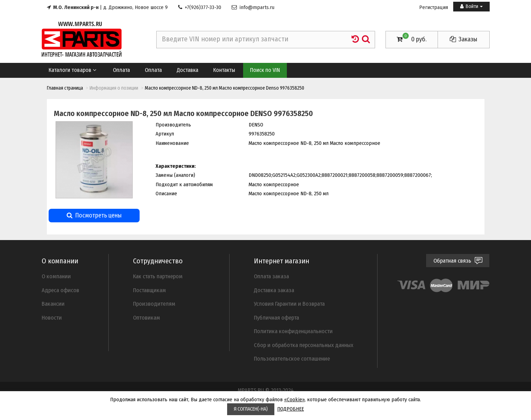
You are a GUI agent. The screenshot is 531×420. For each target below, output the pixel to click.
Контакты (224, 70)
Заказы (463, 39)
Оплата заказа (271, 276)
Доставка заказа (274, 290)
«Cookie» (294, 400)
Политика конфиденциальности (293, 331)
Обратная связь (458, 261)
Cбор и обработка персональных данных (304, 345)
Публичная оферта (276, 318)
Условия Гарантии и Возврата (289, 304)
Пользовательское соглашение (292, 359)
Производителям (154, 304)
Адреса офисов (60, 290)
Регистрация (434, 7)
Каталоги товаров (73, 70)
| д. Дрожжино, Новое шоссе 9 (107, 7)
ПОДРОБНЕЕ (291, 409)
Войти (471, 6)
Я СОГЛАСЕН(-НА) (251, 409)
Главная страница (65, 88)
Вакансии (53, 304)
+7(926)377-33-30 (200, 7)
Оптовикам (147, 318)
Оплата (121, 70)
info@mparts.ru (253, 7)
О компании (56, 276)
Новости (52, 318)
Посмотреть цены (94, 215)
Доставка (188, 70)
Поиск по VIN (265, 70)
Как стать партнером (158, 276)
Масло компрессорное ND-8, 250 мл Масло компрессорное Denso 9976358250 (225, 88)
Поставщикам (150, 290)
